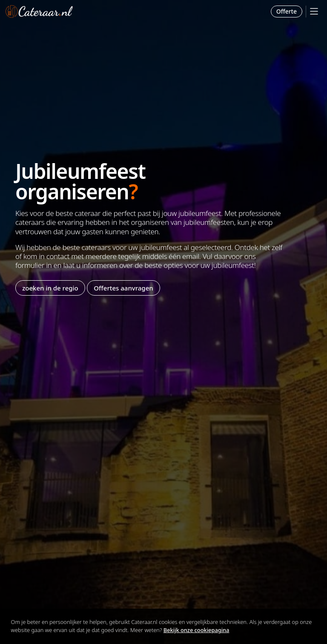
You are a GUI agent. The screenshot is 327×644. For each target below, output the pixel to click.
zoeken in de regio (50, 288)
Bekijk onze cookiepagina (196, 630)
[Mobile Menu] (314, 11)
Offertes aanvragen (123, 288)
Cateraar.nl (39, 11)
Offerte (287, 11)
